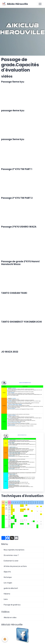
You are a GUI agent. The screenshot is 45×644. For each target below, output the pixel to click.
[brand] (15, 4)
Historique (8, 577)
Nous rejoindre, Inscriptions (14, 550)
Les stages (8, 583)
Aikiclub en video (10, 618)
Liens (6, 599)
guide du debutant (11, 588)
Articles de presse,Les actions (15, 566)
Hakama (7, 594)
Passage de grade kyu (12, 605)
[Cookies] (5, 639)
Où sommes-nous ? (11, 555)
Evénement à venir (11, 561)
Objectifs (7, 572)
